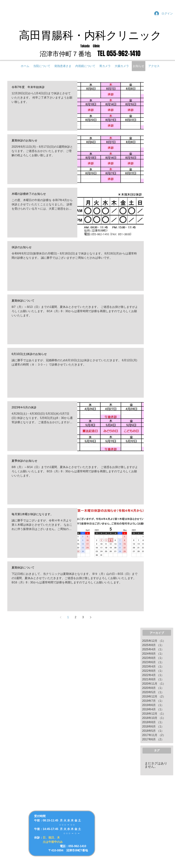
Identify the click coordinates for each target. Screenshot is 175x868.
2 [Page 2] (76, 617)
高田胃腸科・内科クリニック (90, 35)
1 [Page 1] (68, 617)
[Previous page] (61, 617)
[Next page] (91, 617)
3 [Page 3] (83, 617)
